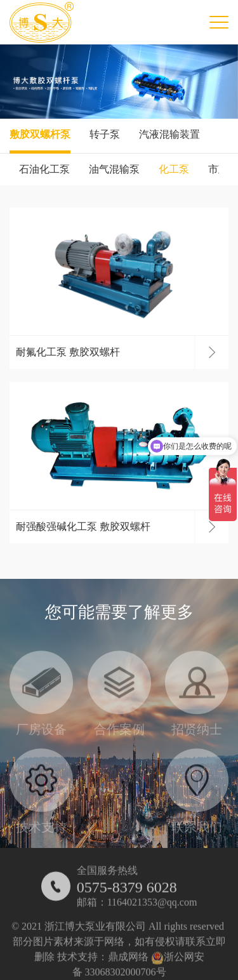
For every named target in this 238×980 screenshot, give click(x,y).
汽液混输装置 (169, 134)
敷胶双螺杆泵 (40, 134)
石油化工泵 (44, 169)
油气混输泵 (114, 169)
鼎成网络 (128, 963)
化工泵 (174, 169)
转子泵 (105, 134)
